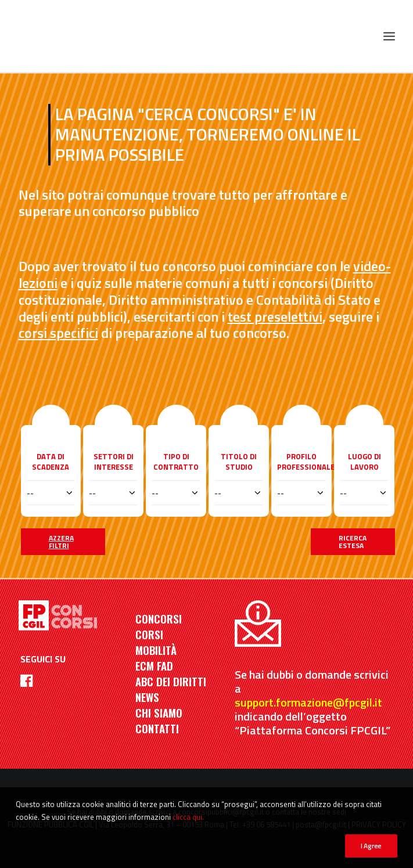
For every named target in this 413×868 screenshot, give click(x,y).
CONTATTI (157, 728)
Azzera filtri (61, 542)
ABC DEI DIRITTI (171, 681)
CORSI (149, 634)
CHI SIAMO (159, 713)
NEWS (147, 697)
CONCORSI (159, 619)
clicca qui (187, 817)
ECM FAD (154, 666)
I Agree (371, 846)
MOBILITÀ (156, 650)
